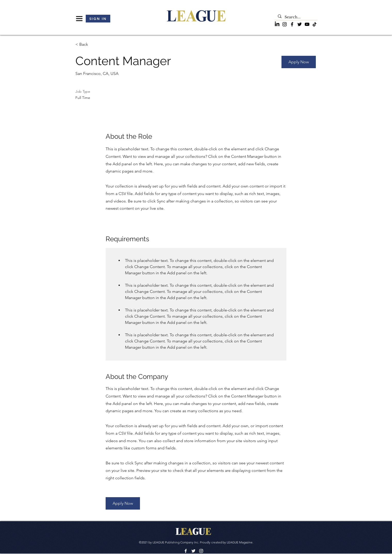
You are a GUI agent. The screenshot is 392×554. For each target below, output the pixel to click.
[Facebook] (292, 24)
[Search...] (296, 17)
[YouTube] (307, 24)
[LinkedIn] (277, 24)
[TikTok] (315, 24)
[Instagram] (285, 24)
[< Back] (94, 45)
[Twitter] (300, 24)
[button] (79, 19)
